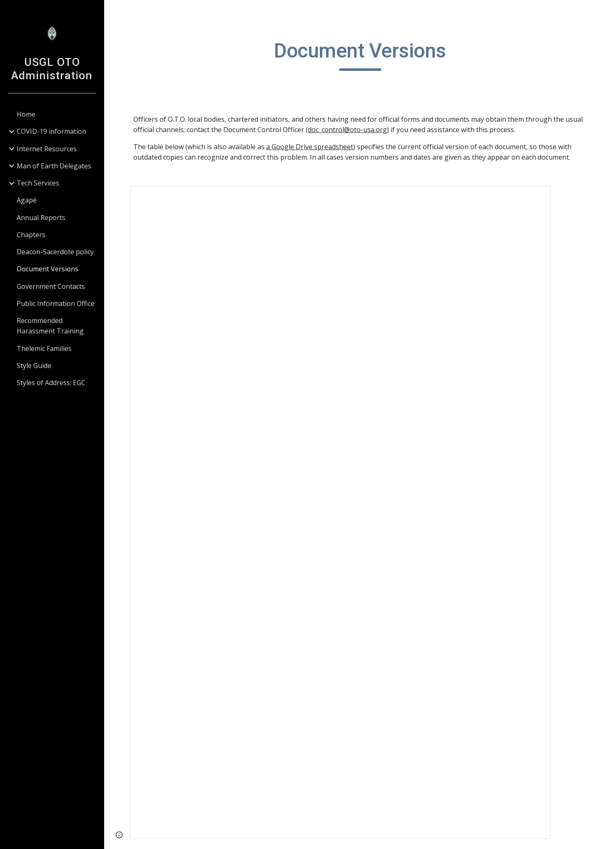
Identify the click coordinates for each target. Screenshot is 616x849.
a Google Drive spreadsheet (310, 147)
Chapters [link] (31, 235)
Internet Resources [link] (47, 149)
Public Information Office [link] (56, 303)
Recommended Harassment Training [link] (50, 326)
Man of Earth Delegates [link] (54, 166)
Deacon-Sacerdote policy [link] (55, 252)
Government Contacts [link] (51, 286)
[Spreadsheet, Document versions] (340, 512)
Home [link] (26, 114)
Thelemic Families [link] (44, 348)
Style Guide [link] (34, 366)
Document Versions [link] (47, 269)
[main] (360, 55)
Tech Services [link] (38, 183)
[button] (606, 12)
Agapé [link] (27, 200)
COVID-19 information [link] (51, 131)
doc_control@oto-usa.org (347, 130)
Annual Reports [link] (41, 218)
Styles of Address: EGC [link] (51, 383)
